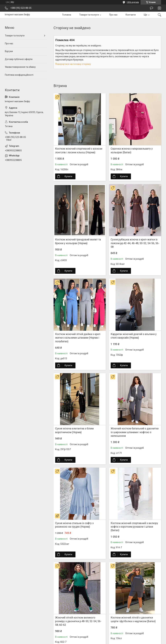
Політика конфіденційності (19, 75)
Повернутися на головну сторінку (73, 64)
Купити (68, 176)
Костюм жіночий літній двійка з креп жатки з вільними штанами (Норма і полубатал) (78, 338)
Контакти (131, 15)
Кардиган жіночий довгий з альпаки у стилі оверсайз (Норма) (134, 336)
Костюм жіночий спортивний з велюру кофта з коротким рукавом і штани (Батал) (134, 527)
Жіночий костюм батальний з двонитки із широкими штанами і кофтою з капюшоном (135, 432)
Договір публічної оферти (19, 59)
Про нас (113, 15)
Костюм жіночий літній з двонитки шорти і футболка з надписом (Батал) (133, 619)
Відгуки (9, 51)
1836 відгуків (133, 2)
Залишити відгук (151, 8)
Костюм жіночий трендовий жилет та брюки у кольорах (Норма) (78, 241)
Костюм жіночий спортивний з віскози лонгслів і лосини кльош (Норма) (79, 150)
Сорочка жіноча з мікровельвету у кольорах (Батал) (132, 150)
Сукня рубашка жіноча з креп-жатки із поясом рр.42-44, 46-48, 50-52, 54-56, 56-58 (135, 243)
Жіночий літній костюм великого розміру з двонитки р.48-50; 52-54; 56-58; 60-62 (78, 621)
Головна (67, 15)
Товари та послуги (89, 15)
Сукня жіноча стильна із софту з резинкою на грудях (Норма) (74, 525)
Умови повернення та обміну (20, 67)
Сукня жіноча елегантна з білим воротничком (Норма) (74, 430)
